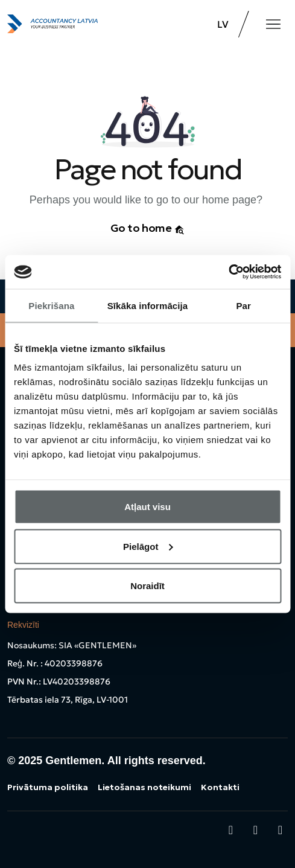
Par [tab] (243, 305)
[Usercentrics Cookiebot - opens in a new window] (228, 272)
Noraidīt (147, 586)
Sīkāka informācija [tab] (148, 305)
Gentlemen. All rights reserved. (125, 761)
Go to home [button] (148, 228)
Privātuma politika (48, 787)
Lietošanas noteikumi (144, 787)
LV (223, 24)
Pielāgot (148, 546)
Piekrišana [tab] (51, 305)
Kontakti (220, 787)
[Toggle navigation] (273, 24)
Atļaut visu (147, 507)
